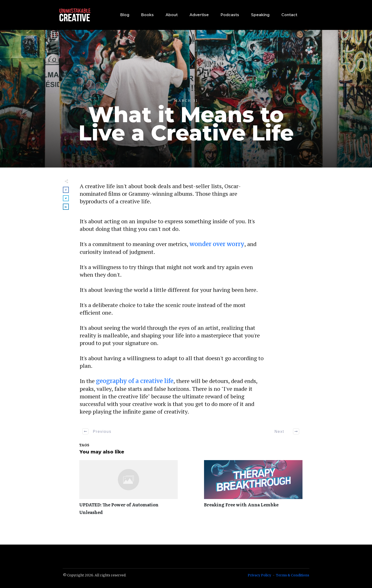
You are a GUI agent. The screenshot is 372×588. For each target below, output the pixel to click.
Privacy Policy (259, 575)
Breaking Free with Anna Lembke (253, 490)
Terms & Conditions (293, 575)
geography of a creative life (135, 381)
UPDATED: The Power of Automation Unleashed (128, 490)
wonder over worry (217, 244)
